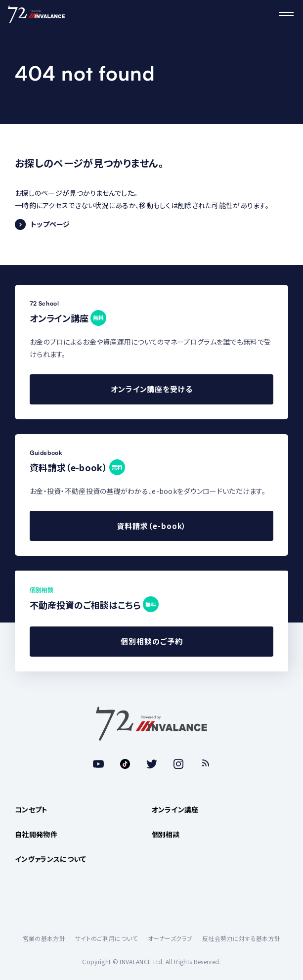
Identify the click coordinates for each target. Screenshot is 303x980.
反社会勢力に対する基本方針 (241, 938)
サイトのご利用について (107, 938)
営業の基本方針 (44, 938)
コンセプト (31, 809)
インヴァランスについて (51, 859)
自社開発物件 (36, 834)
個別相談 (166, 834)
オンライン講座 (175, 809)
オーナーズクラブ (170, 938)
